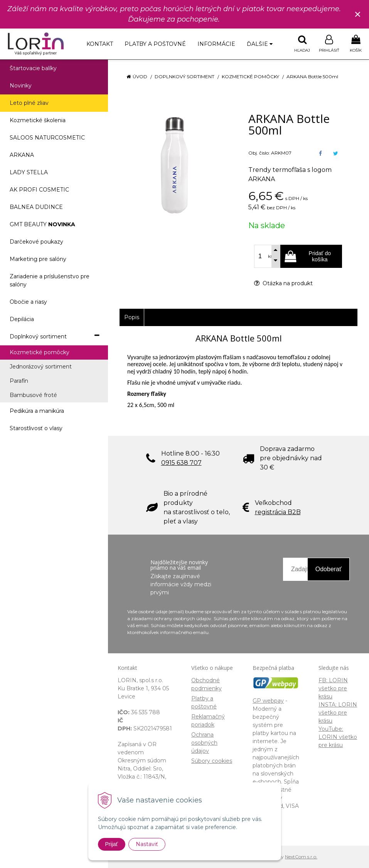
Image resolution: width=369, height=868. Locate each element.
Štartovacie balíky (33, 68)
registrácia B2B (278, 512)
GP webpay (268, 701)
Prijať (112, 844)
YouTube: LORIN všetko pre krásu (338, 737)
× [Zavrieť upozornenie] (358, 14)
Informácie (216, 44)
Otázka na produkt (283, 283)
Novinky (21, 86)
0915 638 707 (181, 463)
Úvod (140, 77)
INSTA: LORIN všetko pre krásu (338, 713)
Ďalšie (260, 44)
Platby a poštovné (155, 44)
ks (270, 256)
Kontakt (100, 44)
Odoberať (329, 569)
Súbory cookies (212, 761)
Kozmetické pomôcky (250, 77)
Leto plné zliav (29, 103)
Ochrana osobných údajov (204, 743)
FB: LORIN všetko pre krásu (333, 688)
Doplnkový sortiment (184, 77)
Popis (132, 317)
